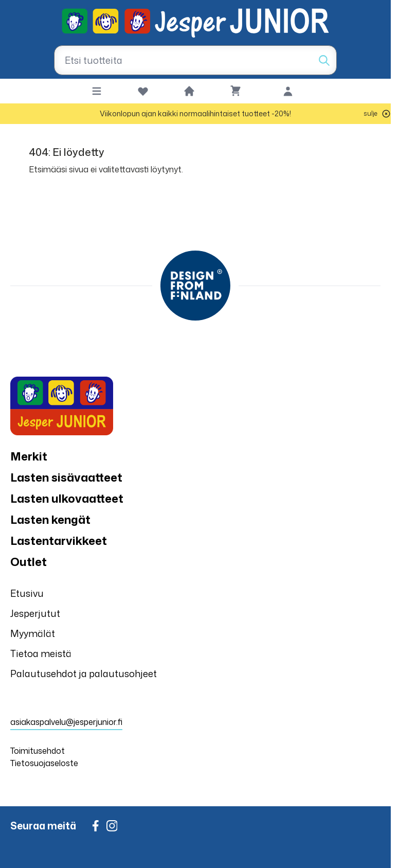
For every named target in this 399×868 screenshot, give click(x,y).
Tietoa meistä (41, 653)
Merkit (29, 456)
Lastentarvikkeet (59, 541)
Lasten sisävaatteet (66, 477)
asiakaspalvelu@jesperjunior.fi (66, 722)
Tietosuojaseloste (44, 763)
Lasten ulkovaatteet (67, 498)
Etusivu (27, 593)
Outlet (29, 562)
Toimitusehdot (38, 751)
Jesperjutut (35, 613)
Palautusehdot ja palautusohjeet (84, 674)
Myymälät (33, 633)
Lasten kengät (50, 519)
